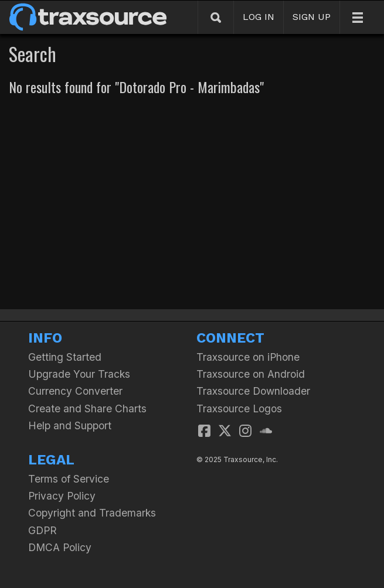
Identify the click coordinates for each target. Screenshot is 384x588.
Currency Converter (75, 391)
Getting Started (65, 357)
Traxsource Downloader (253, 391)
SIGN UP (312, 17)
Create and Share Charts (87, 408)
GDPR (43, 530)
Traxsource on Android (251, 374)
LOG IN (259, 17)
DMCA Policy (60, 547)
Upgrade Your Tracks (79, 374)
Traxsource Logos (239, 408)
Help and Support (70, 425)
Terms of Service (69, 479)
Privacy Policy (62, 496)
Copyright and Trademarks (92, 513)
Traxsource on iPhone (248, 357)
